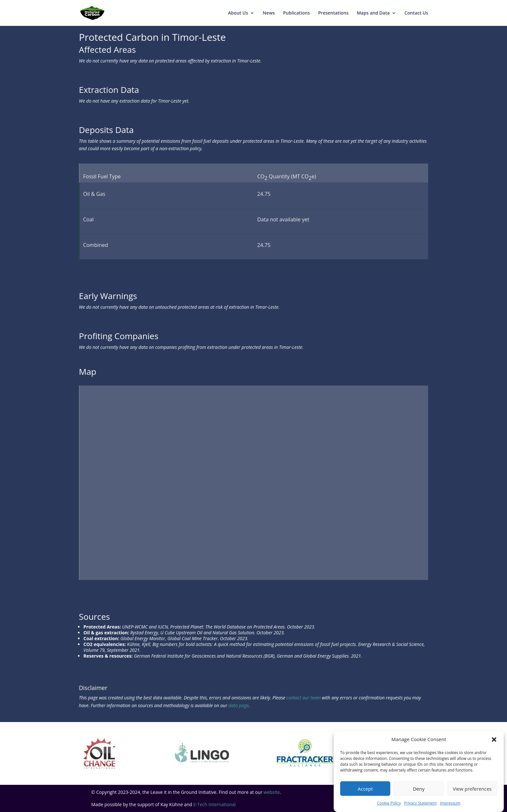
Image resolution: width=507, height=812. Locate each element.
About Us (238, 13)
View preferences (472, 789)
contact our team (304, 698)
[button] (494, 740)
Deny (419, 789)
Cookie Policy (389, 803)
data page (239, 705)
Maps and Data (373, 13)
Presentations (333, 13)
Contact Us (416, 13)
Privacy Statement (421, 803)
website (272, 792)
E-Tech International (215, 804)
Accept (365, 789)
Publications (297, 13)
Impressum (450, 803)
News (269, 13)
